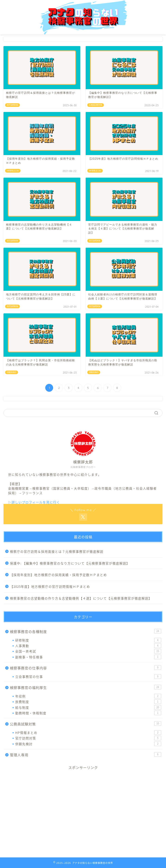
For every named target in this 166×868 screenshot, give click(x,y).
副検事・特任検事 (88, 657)
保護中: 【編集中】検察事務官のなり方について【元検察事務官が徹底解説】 (70, 563)
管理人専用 (86, 755)
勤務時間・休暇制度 (88, 713)
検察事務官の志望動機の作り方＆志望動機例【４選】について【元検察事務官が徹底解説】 (81, 598)
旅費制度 (88, 702)
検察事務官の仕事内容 (86, 668)
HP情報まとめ (88, 733)
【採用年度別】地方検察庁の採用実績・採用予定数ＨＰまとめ (58, 575)
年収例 (88, 696)
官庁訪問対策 (88, 738)
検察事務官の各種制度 (86, 631)
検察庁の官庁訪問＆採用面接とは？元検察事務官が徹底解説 (57, 551)
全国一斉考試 (88, 651)
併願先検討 (88, 744)
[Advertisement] (83, 813)
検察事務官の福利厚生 (86, 687)
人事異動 (88, 646)
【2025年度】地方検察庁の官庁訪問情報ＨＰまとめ (50, 586)
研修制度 (88, 640)
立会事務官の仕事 (88, 677)
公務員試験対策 (86, 724)
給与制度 (88, 707)
